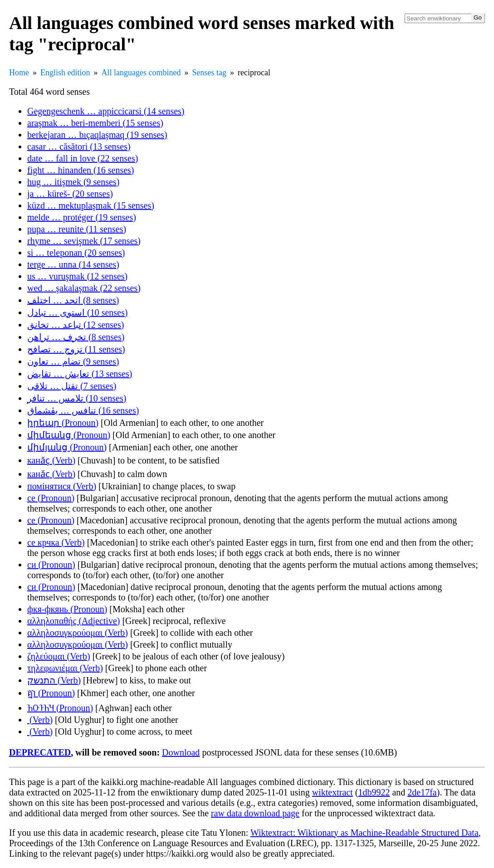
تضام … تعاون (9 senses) (73, 361)
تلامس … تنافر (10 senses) (77, 398)
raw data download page (255, 813)
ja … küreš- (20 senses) (70, 194)
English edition (65, 73)
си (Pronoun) (51, 565)
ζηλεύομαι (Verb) (59, 656)
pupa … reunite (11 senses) (77, 229)
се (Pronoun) (51, 498)
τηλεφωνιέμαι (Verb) (65, 668)
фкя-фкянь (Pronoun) (67, 609)
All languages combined (141, 73)
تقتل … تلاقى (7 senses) (72, 386)
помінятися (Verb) (62, 486)
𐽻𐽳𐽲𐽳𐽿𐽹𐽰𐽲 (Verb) (40, 720)
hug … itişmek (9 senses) (73, 182)
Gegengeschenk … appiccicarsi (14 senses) (106, 111)
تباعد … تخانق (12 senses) (76, 325)
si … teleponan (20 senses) (76, 253)
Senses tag (209, 73)
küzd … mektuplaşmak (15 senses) (91, 205)
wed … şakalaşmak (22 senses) (84, 288)
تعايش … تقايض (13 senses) (80, 374)
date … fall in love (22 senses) (83, 158)
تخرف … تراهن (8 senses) (76, 337)
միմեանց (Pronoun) (69, 435)
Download (181, 752)
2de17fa (422, 792)
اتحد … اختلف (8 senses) (73, 300)
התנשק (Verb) (54, 680)
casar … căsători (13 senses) (79, 146)
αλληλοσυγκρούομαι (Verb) (78, 633)
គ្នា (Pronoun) (51, 693)
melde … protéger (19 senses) (82, 217)
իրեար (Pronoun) (63, 423)
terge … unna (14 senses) (73, 264)
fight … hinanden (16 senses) (81, 170)
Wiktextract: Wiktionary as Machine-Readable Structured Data (364, 833)
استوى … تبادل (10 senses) (77, 312)
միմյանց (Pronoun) (67, 447)
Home (19, 73)
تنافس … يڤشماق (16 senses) (83, 410)
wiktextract (333, 792)
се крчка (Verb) (56, 542)
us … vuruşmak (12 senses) (77, 276)
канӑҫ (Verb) (51, 460)
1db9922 (374, 792)
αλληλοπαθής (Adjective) (73, 621)
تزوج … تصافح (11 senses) (76, 349)
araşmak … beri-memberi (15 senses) (95, 123)
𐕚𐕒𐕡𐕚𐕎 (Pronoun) (60, 708)
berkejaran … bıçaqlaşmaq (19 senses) (97, 135)
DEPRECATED (40, 752)
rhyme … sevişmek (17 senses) (84, 241)
